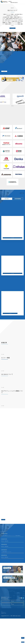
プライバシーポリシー (6, 636)
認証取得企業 (21, 641)
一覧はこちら (13, 109)
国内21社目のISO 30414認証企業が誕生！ (10, 571)
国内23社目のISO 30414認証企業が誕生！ (10, 555)
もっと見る (13, 29)
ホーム (3, 634)
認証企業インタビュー (21, 637)
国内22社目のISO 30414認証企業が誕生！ (10, 560)
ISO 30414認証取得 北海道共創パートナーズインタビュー (12, 565)
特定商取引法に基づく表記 (6, 638)
